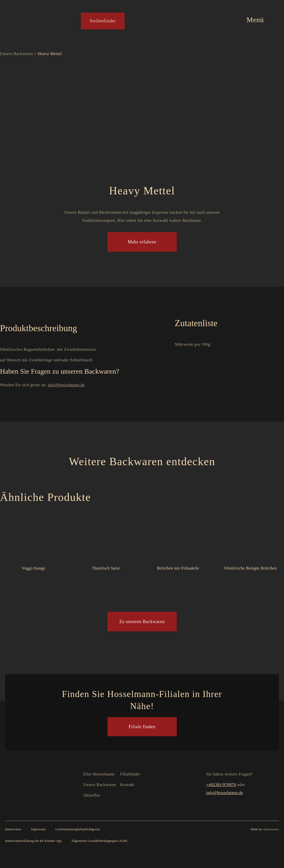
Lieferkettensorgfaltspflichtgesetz (78, 829)
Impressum (39, 829)
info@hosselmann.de (66, 385)
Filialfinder (130, 774)
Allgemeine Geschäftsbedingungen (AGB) (99, 841)
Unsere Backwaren (17, 54)
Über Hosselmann (99, 774)
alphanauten (271, 829)
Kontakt (127, 785)
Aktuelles (92, 795)
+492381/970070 (221, 785)
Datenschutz (13, 829)
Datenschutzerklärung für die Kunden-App (33, 841)
